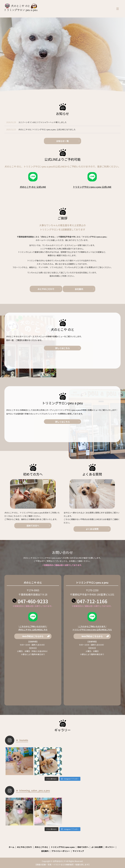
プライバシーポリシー (61, 851)
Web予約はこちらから (33, 636)
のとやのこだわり (46, 289)
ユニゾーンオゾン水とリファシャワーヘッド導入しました (42, 122)
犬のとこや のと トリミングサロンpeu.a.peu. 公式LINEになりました (47, 129)
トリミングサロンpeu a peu (63, 847)
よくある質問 (92, 529)
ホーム (12, 847)
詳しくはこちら (89, 360)
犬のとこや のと (41, 847)
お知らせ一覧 (62, 141)
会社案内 (79, 289)
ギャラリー (110, 847)
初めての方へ (33, 526)
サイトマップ (78, 851)
